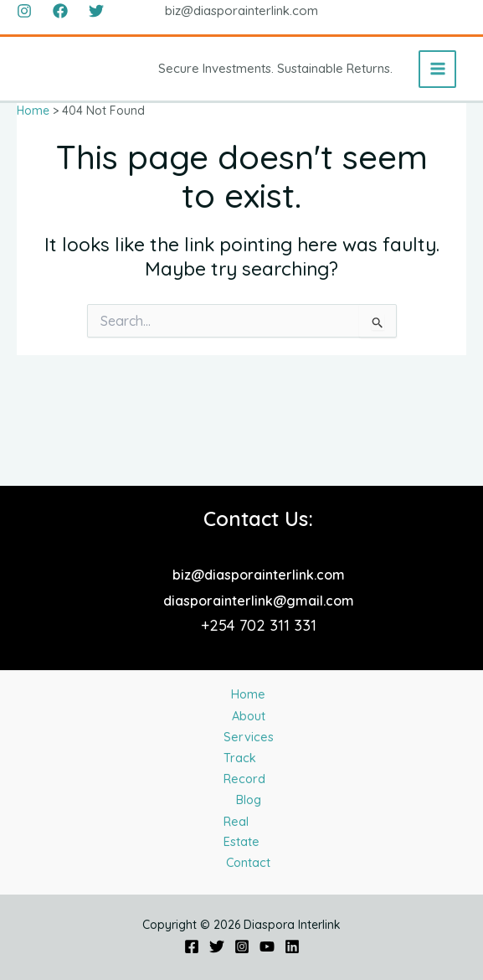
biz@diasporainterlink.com (259, 444)
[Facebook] (60, 11)
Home (247, 575)
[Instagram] (24, 11)
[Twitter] (96, 11)
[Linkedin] (292, 946)
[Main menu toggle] (437, 69)
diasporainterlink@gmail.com (259, 470)
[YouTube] (267, 946)
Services (248, 660)
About (248, 618)
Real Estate (247, 799)
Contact (247, 853)
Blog (250, 757)
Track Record (249, 714)
